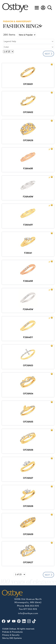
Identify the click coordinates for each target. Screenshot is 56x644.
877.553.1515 (30, 609)
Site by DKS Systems (12, 638)
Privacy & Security (11, 635)
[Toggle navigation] (37, 8)
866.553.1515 (32, 606)
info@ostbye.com (28, 613)
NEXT (49, 54)
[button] (43, 8)
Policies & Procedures (12, 632)
